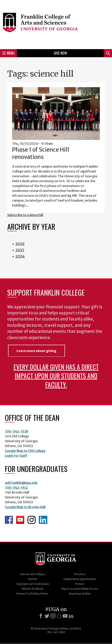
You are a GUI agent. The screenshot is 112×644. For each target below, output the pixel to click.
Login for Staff (16, 456)
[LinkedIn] (71, 616)
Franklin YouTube (20, 520)
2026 (20, 244)
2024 (20, 256)
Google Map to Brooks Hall (25, 507)
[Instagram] (53, 616)
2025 (20, 250)
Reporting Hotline (80, 594)
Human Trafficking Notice (32, 594)
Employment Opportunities (80, 579)
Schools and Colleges (32, 574)
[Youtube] (65, 616)
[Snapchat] (59, 616)
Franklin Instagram (32, 520)
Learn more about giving (36, 351)
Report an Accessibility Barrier (80, 589)
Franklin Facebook (9, 520)
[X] (47, 616)
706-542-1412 (16, 487)
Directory (80, 574)
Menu (8, 53)
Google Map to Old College (25, 451)
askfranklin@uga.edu (21, 483)
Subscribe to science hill (25, 215)
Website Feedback (32, 589)
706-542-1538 (16, 431)
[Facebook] (41, 616)
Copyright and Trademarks (32, 584)
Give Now (60, 53)
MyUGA (32, 579)
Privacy (80, 584)
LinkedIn (44, 520)
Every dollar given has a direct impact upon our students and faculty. (56, 376)
